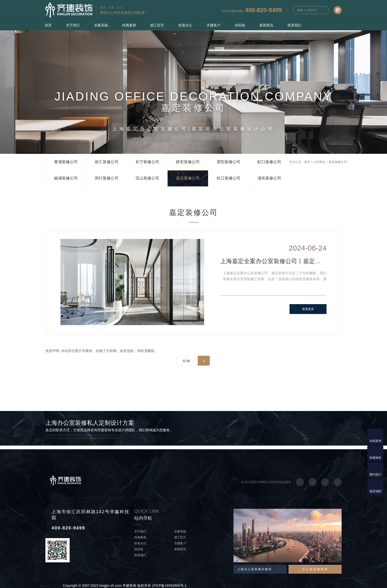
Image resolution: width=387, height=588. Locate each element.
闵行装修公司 (107, 178)
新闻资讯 (266, 25)
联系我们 (294, 25)
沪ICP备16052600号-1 (169, 586)
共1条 (186, 361)
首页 (48, 25)
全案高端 (101, 25)
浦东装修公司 (269, 178)
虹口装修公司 (269, 162)
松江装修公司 (229, 178)
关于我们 (73, 25)
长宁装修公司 (147, 162)
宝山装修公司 (147, 178)
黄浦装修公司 (66, 162)
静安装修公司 (188, 162)
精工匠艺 (157, 25)
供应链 (240, 25)
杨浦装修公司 (66, 178)
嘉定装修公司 (188, 178)
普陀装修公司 (229, 162)
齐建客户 (213, 25)
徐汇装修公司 (107, 162)
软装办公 (185, 25)
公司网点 (319, 162)
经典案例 (129, 25)
